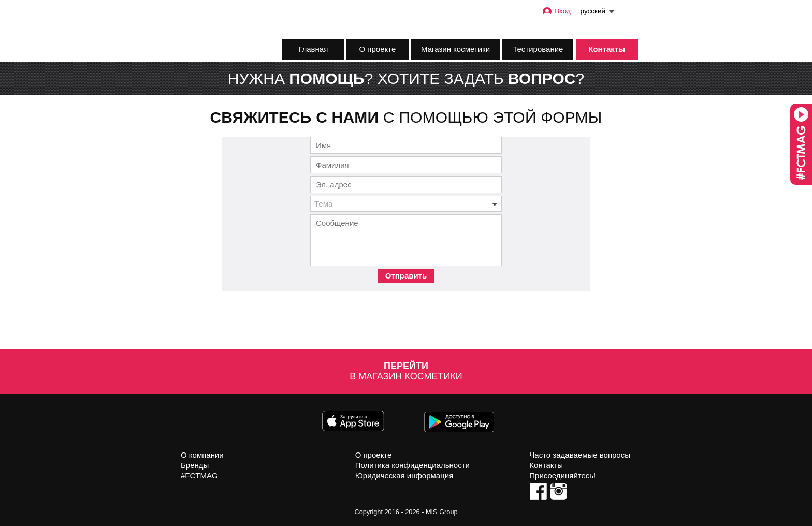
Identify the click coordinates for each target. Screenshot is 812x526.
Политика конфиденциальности (412, 465)
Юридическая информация (404, 476)
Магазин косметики (455, 49)
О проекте (378, 49)
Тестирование (538, 49)
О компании (202, 455)
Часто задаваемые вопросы (580, 455)
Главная (313, 49)
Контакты (607, 49)
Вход (556, 11)
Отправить (406, 276)
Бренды (195, 465)
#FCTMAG (199, 476)
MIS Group (442, 512)
